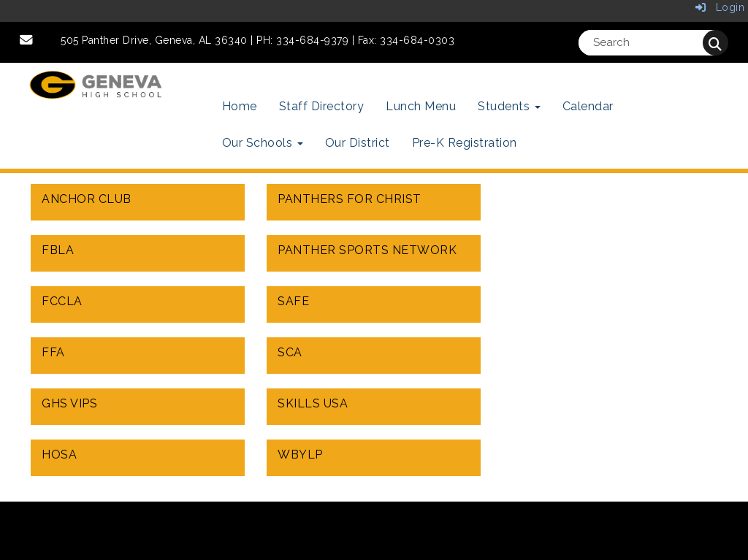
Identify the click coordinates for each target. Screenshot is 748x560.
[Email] (27, 40)
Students (509, 106)
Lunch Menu (421, 106)
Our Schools (263, 143)
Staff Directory (322, 106)
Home (240, 106)
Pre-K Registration (465, 143)
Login (720, 7)
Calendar (588, 106)
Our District (358, 143)
